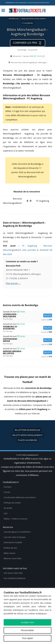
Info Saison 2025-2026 (13, 573)
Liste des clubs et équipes (15, 537)
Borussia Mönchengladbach (34, 19)
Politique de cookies (12, 503)
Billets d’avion (10, 553)
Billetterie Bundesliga (27, 430)
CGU (6, 513)
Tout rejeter (27, 638)
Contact (7, 492)
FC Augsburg (27, 23)
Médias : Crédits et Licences (15, 519)
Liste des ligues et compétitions (17, 532)
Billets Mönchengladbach (27, 435)
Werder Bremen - (27, 352)
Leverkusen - (27, 315)
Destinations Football (13, 542)
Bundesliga (14, 19)
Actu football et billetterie (15, 578)
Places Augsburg (27, 440)
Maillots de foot (10, 548)
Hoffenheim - (27, 340)
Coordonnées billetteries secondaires (20, 497)
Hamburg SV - (27, 328)
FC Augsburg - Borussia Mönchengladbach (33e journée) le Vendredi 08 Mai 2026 (27, 250)
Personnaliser (27, 630)
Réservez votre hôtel (12, 558)
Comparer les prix (25, 43)
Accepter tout (28, 622)
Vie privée (8, 508)
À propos (8, 487)
